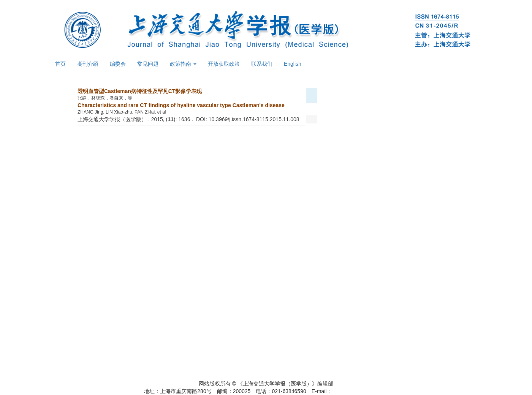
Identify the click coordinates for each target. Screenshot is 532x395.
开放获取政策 (224, 64)
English (293, 64)
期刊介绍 (88, 64)
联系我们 (262, 64)
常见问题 (148, 64)
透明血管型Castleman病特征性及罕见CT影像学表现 (140, 91)
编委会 (118, 64)
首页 (60, 64)
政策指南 (183, 64)
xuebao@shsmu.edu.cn (360, 391)
